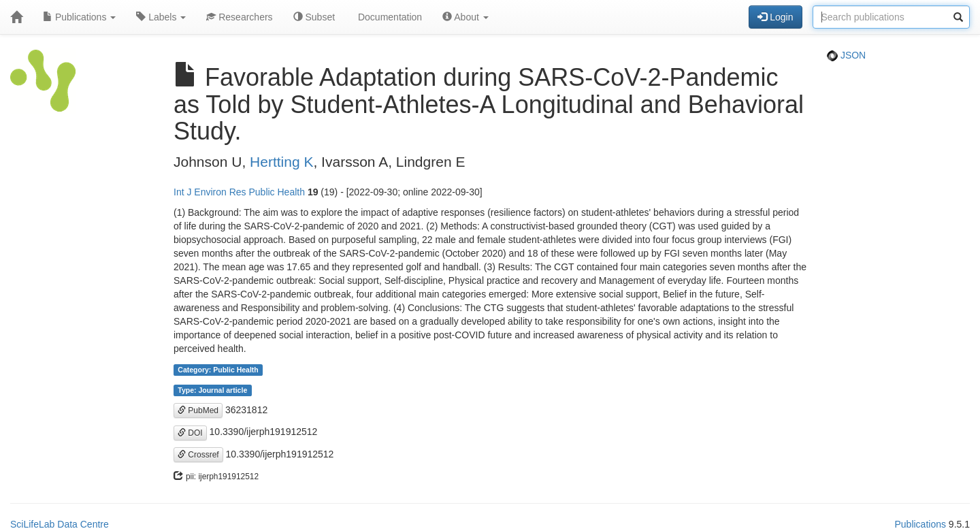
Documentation (389, 17)
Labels (161, 17)
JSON (846, 55)
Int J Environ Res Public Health (239, 192)
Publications (79, 17)
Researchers (239, 17)
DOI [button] (190, 433)
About (465, 17)
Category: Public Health (218, 370)
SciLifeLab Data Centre (60, 524)
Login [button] (775, 17)
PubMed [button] (198, 411)
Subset (314, 17)
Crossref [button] (198, 455)
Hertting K (281, 162)
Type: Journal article (212, 390)
